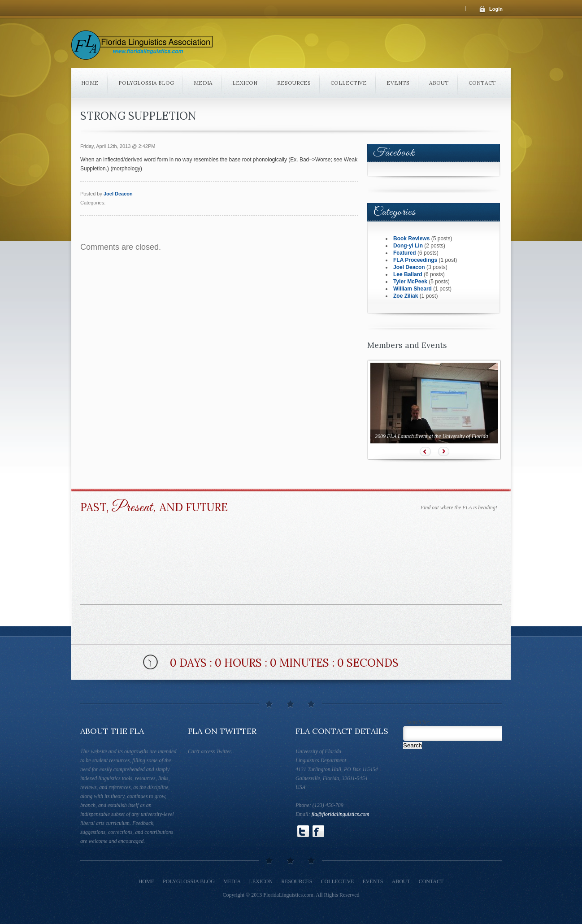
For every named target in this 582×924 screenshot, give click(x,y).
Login (496, 9)
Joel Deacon (118, 194)
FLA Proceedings (415, 260)
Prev (425, 451)
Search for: (418, 722)
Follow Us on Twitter (303, 831)
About (439, 83)
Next (444, 451)
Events (398, 83)
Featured (405, 253)
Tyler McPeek (410, 282)
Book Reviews (411, 239)
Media (203, 83)
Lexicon (245, 83)
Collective (349, 83)
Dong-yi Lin (408, 246)
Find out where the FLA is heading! (459, 508)
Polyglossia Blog (146, 83)
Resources (294, 83)
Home (90, 83)
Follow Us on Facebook (318, 831)
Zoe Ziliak (406, 296)
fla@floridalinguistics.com (341, 814)
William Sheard (413, 289)
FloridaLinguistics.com (288, 895)
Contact (482, 83)
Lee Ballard (408, 274)
